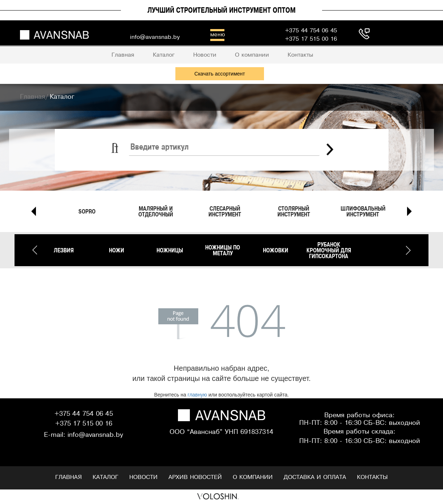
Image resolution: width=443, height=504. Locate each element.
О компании (253, 477)
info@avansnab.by (95, 435)
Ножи (117, 250)
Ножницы (170, 250)
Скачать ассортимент (220, 74)
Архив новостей (195, 477)
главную (197, 395)
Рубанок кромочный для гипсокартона (329, 250)
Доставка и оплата (315, 477)
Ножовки (276, 250)
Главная (68, 477)
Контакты (372, 477)
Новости (143, 477)
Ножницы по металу (223, 250)
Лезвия (64, 250)
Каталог (105, 477)
